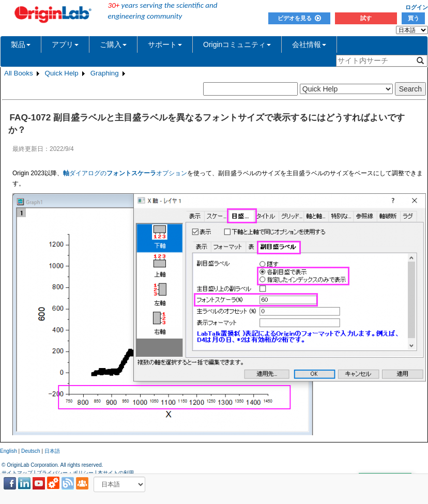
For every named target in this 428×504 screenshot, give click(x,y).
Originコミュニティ (237, 44)
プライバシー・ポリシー (65, 473)
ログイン (417, 7)
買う (414, 18)
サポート (165, 44)
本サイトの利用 (116, 473)
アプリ (65, 44)
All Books (19, 73)
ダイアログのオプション (125, 173)
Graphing (105, 73)
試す (366, 18)
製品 (21, 44)
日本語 (52, 451)
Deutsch (31, 451)
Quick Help (62, 73)
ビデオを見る (299, 18)
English (9, 451)
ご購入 (113, 44)
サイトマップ (17, 473)
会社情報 (309, 44)
